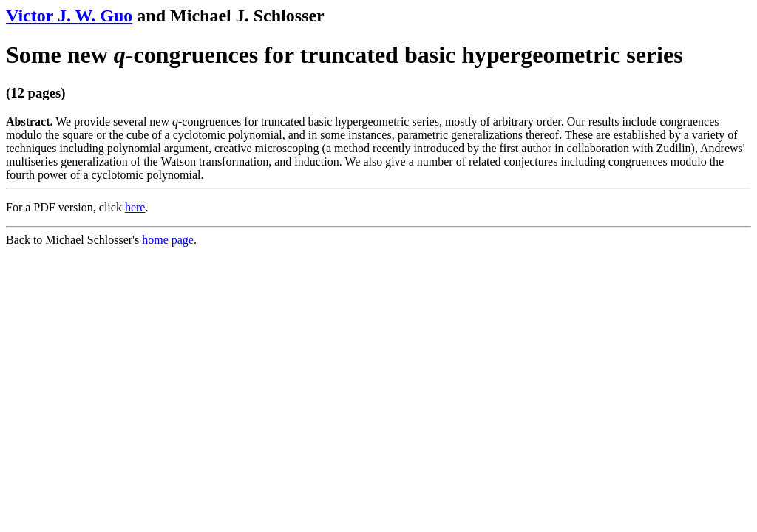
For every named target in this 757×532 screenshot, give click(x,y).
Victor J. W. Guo (69, 16)
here (135, 207)
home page (168, 240)
